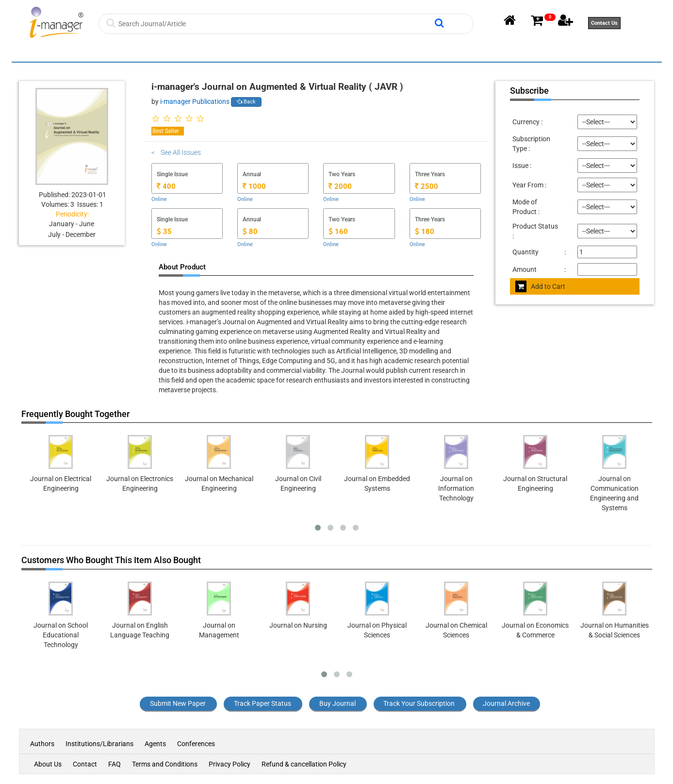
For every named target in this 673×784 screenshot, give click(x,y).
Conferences (196, 744)
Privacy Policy (230, 764)
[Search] (275, 24)
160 (338, 232)
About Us (48, 764)
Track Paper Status (263, 703)
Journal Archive (506, 703)
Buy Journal (337, 703)
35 (164, 232)
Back (246, 102)
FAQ (115, 764)
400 (166, 186)
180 (425, 232)
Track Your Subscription (419, 703)
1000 (254, 186)
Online (159, 199)
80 (250, 232)
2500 (427, 186)
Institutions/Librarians (99, 744)
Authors (43, 744)
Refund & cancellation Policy (304, 764)
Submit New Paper (178, 703)
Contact (85, 764)
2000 (340, 186)
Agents (155, 744)
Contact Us (604, 23)
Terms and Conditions (165, 764)
